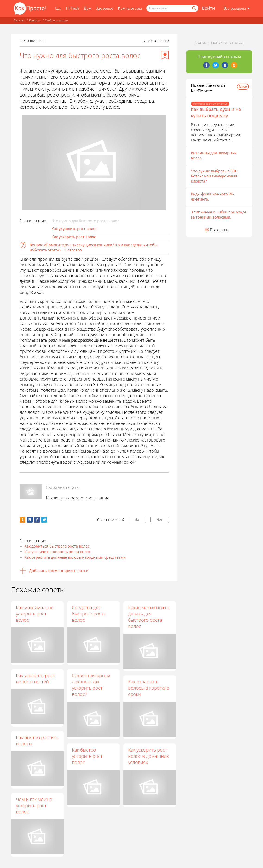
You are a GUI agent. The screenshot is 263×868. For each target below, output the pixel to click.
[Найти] (194, 8)
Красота (35, 20)
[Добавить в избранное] (165, 55)
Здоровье (105, 8)
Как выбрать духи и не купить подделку (216, 112)
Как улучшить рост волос (74, 229)
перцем (152, 357)
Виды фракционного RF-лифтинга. (212, 197)
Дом (88, 8)
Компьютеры (130, 8)
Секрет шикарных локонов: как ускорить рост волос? (91, 685)
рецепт (68, 440)
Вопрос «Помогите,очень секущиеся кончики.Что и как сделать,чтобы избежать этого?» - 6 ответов (93, 247)
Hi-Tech (73, 8)
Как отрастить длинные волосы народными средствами (75, 557)
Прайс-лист (219, 43)
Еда (58, 8)
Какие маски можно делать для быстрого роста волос (150, 617)
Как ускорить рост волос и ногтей (35, 679)
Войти (208, 8)
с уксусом (83, 462)
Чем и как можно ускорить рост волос (34, 806)
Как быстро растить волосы (37, 740)
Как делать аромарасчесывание (78, 498)
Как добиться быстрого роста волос (57, 546)
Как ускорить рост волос (74, 237)
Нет (159, 519)
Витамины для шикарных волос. (214, 155)
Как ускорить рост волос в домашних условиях (149, 756)
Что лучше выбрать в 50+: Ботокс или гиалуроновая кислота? (214, 176)
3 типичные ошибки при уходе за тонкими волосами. (219, 215)
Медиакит (202, 43)
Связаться (237, 43)
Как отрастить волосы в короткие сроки (149, 688)
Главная (19, 20)
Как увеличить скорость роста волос (57, 552)
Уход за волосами (56, 20)
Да (137, 519)
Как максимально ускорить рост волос (35, 614)
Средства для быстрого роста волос (89, 614)
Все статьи (219, 230)
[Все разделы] (237, 9)
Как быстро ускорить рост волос (87, 756)
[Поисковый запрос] (172, 8)
